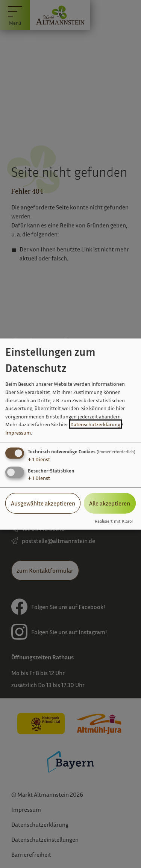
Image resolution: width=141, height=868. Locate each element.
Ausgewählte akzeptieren (43, 503)
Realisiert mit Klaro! (114, 521)
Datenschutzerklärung (95, 424)
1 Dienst (39, 459)
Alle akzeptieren (110, 503)
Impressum (18, 432)
